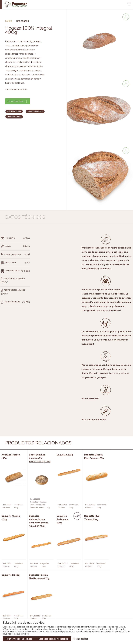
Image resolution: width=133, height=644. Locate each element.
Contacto (13, 609)
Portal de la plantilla (111, 607)
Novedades (61, 601)
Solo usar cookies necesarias (53, 639)
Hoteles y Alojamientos (38, 613)
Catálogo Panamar (65, 605)
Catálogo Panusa (64, 613)
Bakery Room (15, 605)
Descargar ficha (16, 101)
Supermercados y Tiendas (38, 609)
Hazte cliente (15, 613)
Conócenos (14, 601)
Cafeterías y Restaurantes (39, 601)
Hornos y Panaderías (36, 605)
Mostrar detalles (80, 639)
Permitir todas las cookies (19, 639)
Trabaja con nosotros (111, 599)
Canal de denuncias (111, 615)
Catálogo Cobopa (65, 609)
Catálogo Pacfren (65, 617)
